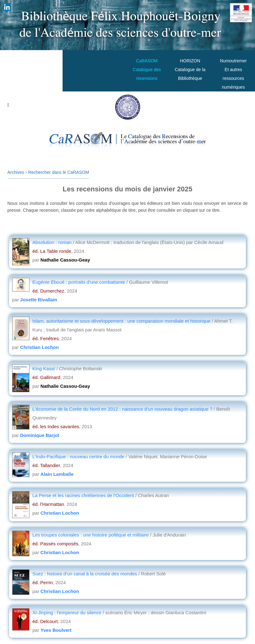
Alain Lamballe (57, 474)
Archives (16, 172)
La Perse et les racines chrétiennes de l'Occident (84, 495)
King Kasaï (45, 369)
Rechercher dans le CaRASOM (59, 172)
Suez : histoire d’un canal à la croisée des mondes (86, 574)
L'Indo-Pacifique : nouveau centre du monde (79, 457)
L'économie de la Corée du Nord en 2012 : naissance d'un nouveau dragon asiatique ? (122, 409)
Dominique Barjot (40, 435)
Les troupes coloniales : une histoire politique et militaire (91, 535)
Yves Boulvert (56, 630)
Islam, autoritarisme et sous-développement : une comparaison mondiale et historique (122, 321)
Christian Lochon (39, 347)
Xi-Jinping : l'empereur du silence (68, 613)
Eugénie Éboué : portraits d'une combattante (80, 282)
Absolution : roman (53, 242)
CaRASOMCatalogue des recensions (147, 70)
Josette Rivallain (38, 300)
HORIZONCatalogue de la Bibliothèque (190, 70)
